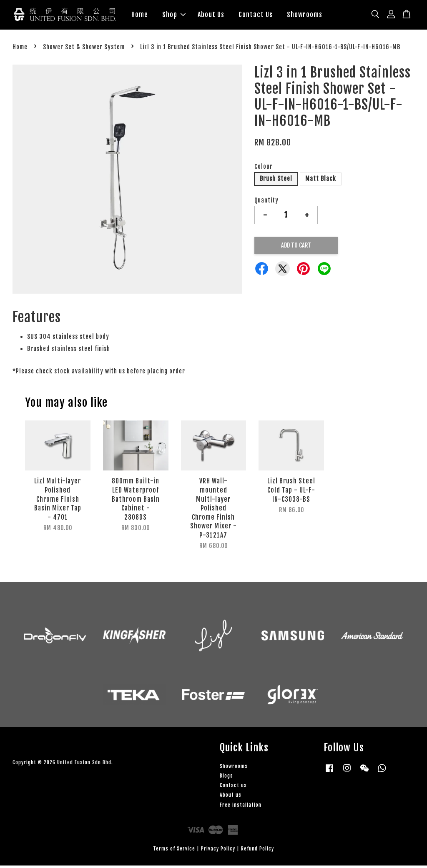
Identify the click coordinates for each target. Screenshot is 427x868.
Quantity (266, 202)
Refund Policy (257, 851)
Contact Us (256, 16)
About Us (211, 16)
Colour (264, 169)
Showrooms (305, 16)
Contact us (233, 788)
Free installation (241, 807)
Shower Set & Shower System (84, 49)
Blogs (226, 778)
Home (140, 16)
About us (231, 797)
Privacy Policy (218, 851)
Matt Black (321, 181)
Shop (174, 16)
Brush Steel (276, 181)
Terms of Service (174, 851)
